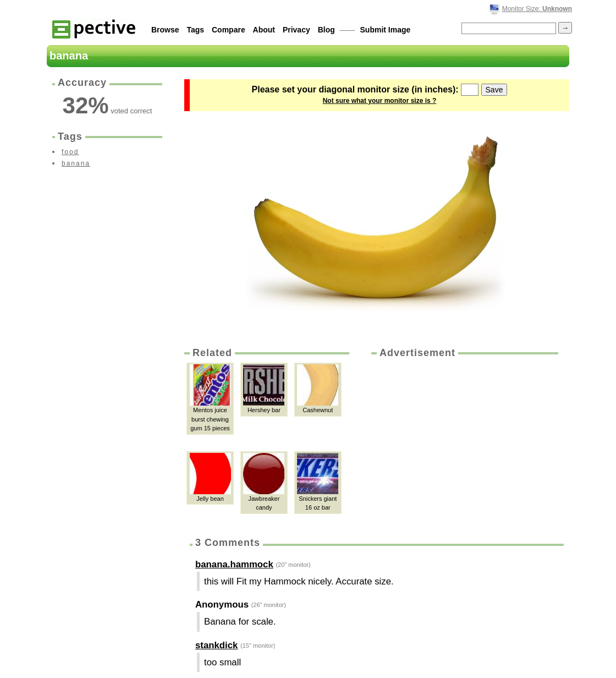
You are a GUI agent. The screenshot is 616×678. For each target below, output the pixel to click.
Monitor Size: (537, 9)
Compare (229, 30)
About (264, 30)
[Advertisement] (464, 442)
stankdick (216, 645)
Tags (195, 30)
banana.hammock (234, 564)
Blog (326, 30)
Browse (165, 30)
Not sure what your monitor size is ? (380, 101)
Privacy (296, 30)
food (70, 152)
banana (76, 163)
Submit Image (386, 30)
